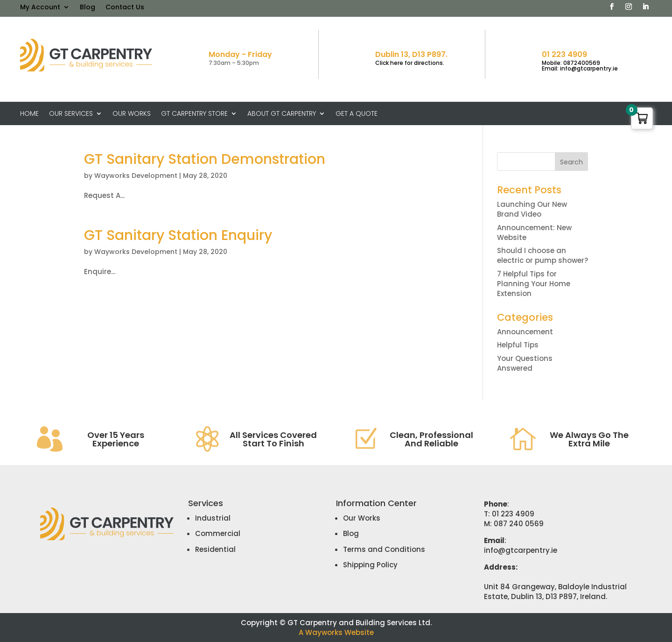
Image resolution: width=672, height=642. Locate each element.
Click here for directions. (410, 63)
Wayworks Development (136, 176)
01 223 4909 (564, 54)
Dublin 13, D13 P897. (411, 54)
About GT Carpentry (282, 114)
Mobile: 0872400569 (571, 63)
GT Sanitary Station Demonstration (205, 159)
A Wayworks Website (336, 632)
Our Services (71, 114)
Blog (87, 8)
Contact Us (125, 8)
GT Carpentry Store (194, 114)
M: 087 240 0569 (514, 524)
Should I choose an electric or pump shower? (542, 255)
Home (29, 114)
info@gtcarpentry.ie (521, 550)
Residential (215, 549)
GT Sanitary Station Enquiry (178, 235)
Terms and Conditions (384, 549)
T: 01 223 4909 (509, 514)
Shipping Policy (370, 565)
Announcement (525, 332)
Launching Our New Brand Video (532, 209)
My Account (40, 8)
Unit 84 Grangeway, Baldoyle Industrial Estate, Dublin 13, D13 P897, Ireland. (555, 592)
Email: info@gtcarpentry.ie (580, 68)
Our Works (132, 114)
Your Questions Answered (525, 363)
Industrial (213, 518)
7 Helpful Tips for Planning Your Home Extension (534, 284)
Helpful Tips (518, 345)
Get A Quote (357, 114)
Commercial (218, 533)
